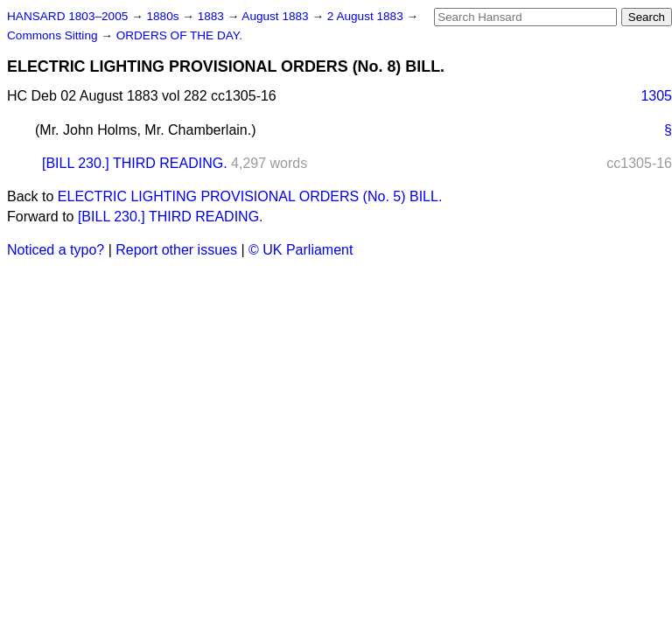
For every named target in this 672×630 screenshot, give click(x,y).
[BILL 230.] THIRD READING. (135, 163)
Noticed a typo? (56, 250)
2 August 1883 (367, 16)
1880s (164, 16)
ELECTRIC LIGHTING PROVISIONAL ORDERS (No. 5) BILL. (250, 196)
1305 (656, 96)
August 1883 (276, 16)
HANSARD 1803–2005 (67, 16)
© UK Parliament (301, 250)
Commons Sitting (54, 35)
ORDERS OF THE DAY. (179, 35)
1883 (213, 16)
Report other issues (176, 250)
